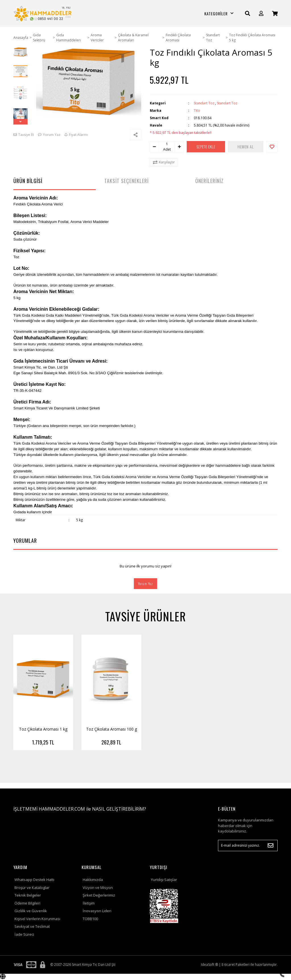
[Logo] (43, 13)
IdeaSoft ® (209, 965)
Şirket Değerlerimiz (99, 895)
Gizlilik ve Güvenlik (31, 911)
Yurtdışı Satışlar (164, 880)
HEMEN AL (246, 147)
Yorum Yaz (145, 583)
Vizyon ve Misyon (98, 888)
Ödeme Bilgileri (27, 903)
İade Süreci (24, 934)
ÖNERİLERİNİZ (209, 181)
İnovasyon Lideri (97, 911)
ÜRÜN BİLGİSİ (28, 181)
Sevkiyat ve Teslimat (32, 926)
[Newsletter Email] (248, 846)
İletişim (89, 903)
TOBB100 (90, 919)
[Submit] (271, 846)
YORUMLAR (25, 541)
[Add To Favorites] (272, 147)
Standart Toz (204, 103)
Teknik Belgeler (28, 895)
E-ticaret (228, 965)
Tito (197, 111)
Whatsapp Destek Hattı (34, 880)
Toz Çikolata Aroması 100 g (112, 729)
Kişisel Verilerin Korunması (37, 919)
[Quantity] (167, 144)
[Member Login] (261, 13)
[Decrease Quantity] (154, 147)
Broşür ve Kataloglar (32, 888)
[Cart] (275, 13)
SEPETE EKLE (206, 147)
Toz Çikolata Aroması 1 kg (43, 729)
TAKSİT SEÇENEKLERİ (126, 181)
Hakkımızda (93, 880)
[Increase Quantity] (179, 147)
